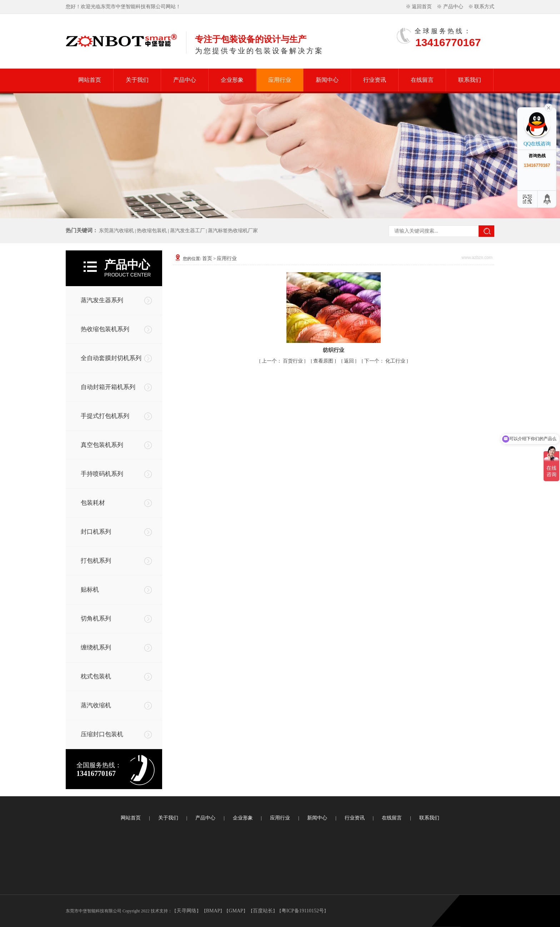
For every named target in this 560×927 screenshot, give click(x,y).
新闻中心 (327, 80)
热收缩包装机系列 (105, 329)
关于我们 (137, 80)
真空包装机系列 (102, 445)
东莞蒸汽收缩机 (116, 231)
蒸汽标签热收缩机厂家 (233, 231)
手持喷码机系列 (102, 474)
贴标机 (90, 590)
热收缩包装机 (152, 231)
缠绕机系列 (96, 647)
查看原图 (324, 361)
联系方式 (484, 7)
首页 (207, 258)
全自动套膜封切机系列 (111, 358)
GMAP (236, 911)
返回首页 (422, 7)
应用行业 (280, 80)
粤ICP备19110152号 (303, 911)
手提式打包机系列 (105, 416)
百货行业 (293, 361)
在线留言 (422, 80)
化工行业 (395, 361)
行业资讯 (375, 80)
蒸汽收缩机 (96, 705)
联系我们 (470, 80)
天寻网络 (186, 911)
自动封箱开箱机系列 (108, 387)
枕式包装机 (96, 676)
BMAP (213, 911)
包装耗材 (93, 503)
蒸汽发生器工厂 (187, 231)
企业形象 (232, 80)
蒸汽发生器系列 (102, 300)
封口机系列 (96, 532)
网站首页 (90, 80)
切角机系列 (96, 619)
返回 (349, 361)
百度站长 (263, 911)
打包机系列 (96, 561)
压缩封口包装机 (102, 734)
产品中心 (453, 7)
